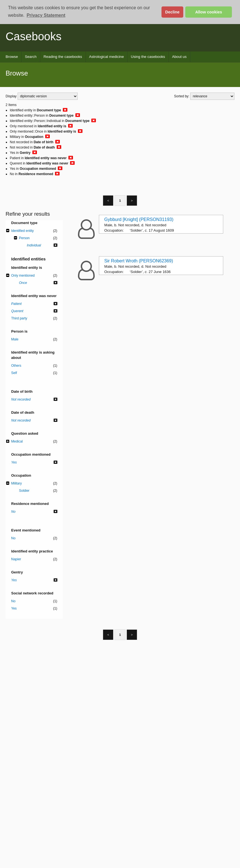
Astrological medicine (107, 57)
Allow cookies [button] (209, 12)
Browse (12, 57)
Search (31, 57)
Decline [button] (172, 12)
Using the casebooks (148, 57)
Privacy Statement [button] (46, 15)
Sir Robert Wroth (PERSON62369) (139, 261)
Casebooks (34, 36)
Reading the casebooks (63, 57)
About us (179, 57)
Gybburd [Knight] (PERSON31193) (139, 219)
